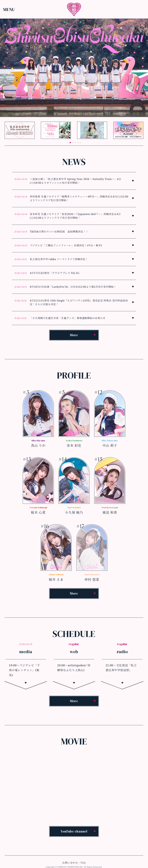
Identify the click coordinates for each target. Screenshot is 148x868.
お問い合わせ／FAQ (74, 863)
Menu (9, 9)
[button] (68, 142)
